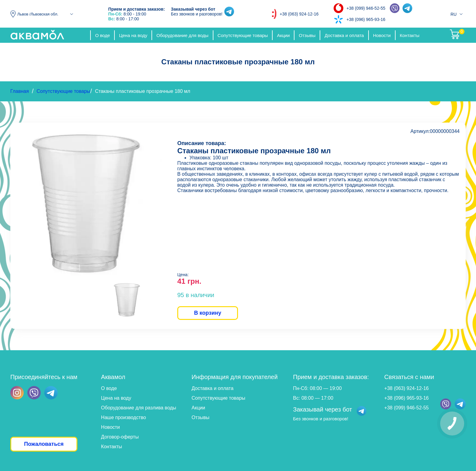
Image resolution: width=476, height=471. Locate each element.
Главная (20, 91)
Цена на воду (133, 35)
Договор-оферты (120, 437)
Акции (283, 35)
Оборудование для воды (182, 35)
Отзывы (307, 35)
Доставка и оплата (344, 35)
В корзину (207, 313)
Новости (382, 35)
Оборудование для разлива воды (139, 408)
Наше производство (124, 417)
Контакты (410, 35)
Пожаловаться (44, 444)
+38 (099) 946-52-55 (366, 8)
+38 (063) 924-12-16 (299, 14)
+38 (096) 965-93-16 (366, 19)
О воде (102, 35)
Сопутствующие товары (243, 35)
